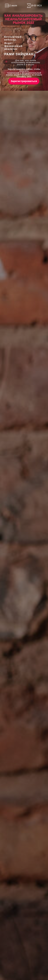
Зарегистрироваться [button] (24, 81)
